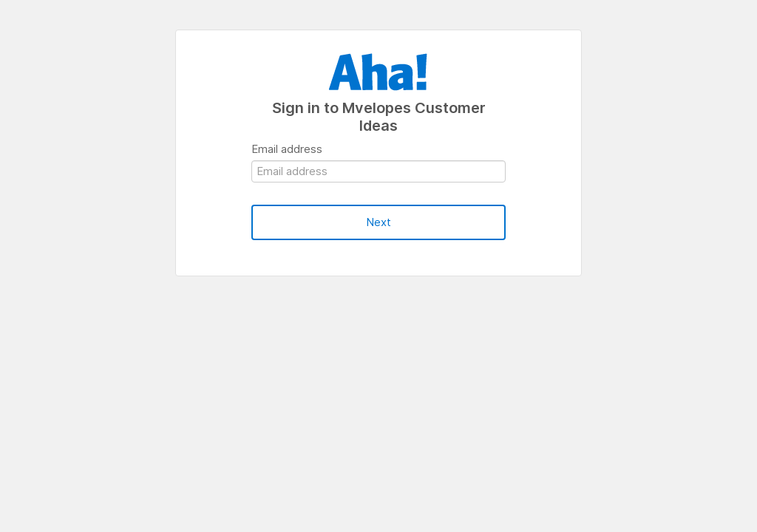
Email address (287, 149)
